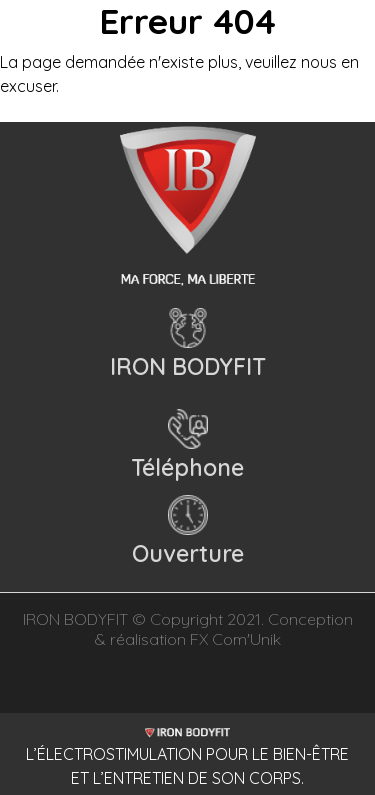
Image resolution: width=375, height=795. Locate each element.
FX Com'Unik (235, 639)
